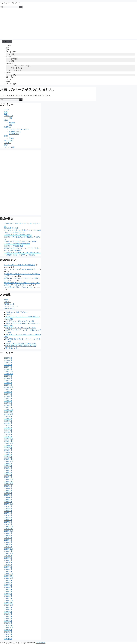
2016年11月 (9, 529)
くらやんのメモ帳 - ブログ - (11, 3)
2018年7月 (8, 491)
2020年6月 (8, 452)
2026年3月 (8, 362)
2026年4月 (8, 360)
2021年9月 (8, 425)
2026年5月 (8, 358)
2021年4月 (8, 434)
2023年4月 (8, 401)
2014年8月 (8, 583)
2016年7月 (8, 538)
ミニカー (10, 79)
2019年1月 (8, 477)
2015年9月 (8, 556)
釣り (8, 48)
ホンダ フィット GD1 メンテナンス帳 (20, 321)
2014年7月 (8, 585)
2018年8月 (8, 488)
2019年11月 (9, 459)
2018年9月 (8, 486)
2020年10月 (9, 443)
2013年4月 (8, 619)
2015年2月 (8, 571)
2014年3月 (8, 594)
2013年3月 (8, 621)
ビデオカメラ (16, 70)
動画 (9, 57)
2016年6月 (8, 540)
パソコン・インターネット (21, 66)
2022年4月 (8, 423)
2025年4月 (8, 367)
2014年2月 (8, 596)
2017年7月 (8, 511)
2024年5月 (8, 383)
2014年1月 (8, 598)
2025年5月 (8, 365)
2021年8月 (8, 428)
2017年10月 (9, 504)
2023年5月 (8, 398)
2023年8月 (8, 392)
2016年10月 (9, 531)
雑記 (9, 73)
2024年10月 (9, 374)
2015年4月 (8, 567)
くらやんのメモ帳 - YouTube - (17, 312)
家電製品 (11, 63)
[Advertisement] (68, 24)
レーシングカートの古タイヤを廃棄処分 (20, 265)
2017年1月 (8, 524)
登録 (6, 299)
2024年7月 (8, 380)
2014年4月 (8, 592)
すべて (9, 46)
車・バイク (11, 77)
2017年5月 (8, 515)
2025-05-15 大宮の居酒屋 (14, 246)
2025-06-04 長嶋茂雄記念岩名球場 (17, 244)
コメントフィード (11, 306)
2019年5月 (8, 470)
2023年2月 (8, 405)
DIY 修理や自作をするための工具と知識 (21, 346)
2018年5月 (8, 495)
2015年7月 (8, 560)
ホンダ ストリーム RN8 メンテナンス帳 (20, 328)
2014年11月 (9, 576)
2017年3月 (8, 520)
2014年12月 (9, 574)
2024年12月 (9, 371)
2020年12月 (9, 439)
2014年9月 (8, 580)
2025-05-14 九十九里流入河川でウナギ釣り (20, 241)
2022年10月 (9, 414)
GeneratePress (41, 643)
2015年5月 (8, 565)
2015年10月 (9, 553)
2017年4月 (8, 517)
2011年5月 (8, 639)
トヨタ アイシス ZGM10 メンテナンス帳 (21, 344)
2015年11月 (9, 551)
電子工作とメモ (11, 348)
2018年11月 (9, 482)
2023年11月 (9, 389)
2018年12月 (9, 479)
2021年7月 (8, 430)
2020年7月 (8, 450)
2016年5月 (8, 542)
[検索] (21, 7)
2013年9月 (8, 607)
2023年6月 (8, 396)
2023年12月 (9, 387)
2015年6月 (8, 562)
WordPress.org (9, 308)
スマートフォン (17, 68)
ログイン (8, 302)
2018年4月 (8, 497)
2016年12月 (9, 526)
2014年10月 (9, 578)
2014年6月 (8, 587)
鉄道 (8, 82)
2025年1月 (8, 369)
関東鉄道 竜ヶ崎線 (11, 228)
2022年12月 (9, 410)
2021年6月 (8, 432)
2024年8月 (8, 378)
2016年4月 (8, 544)
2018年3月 (8, 500)
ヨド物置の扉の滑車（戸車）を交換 (18, 287)
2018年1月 (8, 502)
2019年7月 (8, 466)
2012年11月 (9, 625)
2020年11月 (9, 441)
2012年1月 (8, 634)
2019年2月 (8, 475)
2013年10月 (9, 605)
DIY (8, 50)
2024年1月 (8, 385)
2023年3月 (8, 403)
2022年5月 (8, 421)
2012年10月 (9, 628)
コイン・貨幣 (12, 84)
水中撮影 (14, 59)
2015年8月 (8, 558)
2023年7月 (8, 394)
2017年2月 (8, 522)
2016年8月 (8, 535)
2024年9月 (8, 376)
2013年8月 (8, 610)
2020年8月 (8, 448)
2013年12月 (9, 601)
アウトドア (12, 52)
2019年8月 (8, 464)
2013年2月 (8, 623)
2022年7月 (8, 419)
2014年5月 (8, 589)
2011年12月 (9, 637)
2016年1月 (8, 547)
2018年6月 (8, 493)
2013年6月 (8, 614)
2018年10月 (9, 484)
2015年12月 (9, 549)
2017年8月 (8, 509)
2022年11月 (9, 412)
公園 (12, 54)
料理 (12, 61)
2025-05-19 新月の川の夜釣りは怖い (18, 235)
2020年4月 (8, 455)
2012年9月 (8, 630)
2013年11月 (9, 603)
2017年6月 (8, 513)
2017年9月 (8, 506)
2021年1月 (8, 437)
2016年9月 (8, 533)
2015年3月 (8, 569)
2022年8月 (8, 416)
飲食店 (13, 75)
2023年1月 (8, 407)
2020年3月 (8, 457)
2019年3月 (8, 473)
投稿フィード (9, 304)
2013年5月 (8, 616)
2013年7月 (8, 612)
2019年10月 (9, 461)
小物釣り (9, 314)
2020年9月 (8, 446)
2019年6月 (8, 468)
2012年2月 (8, 632)
